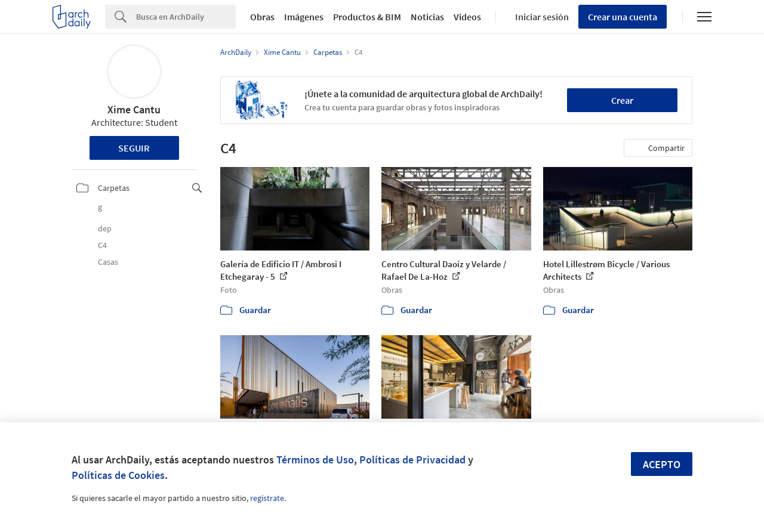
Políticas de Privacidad (412, 460)
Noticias (427, 17)
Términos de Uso (315, 460)
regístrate (267, 498)
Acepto (662, 464)
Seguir (134, 148)
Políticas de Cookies (118, 475)
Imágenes (304, 17)
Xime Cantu (134, 109)
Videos (467, 17)
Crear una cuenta (623, 17)
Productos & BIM (367, 17)
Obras (262, 17)
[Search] (186, 17)
